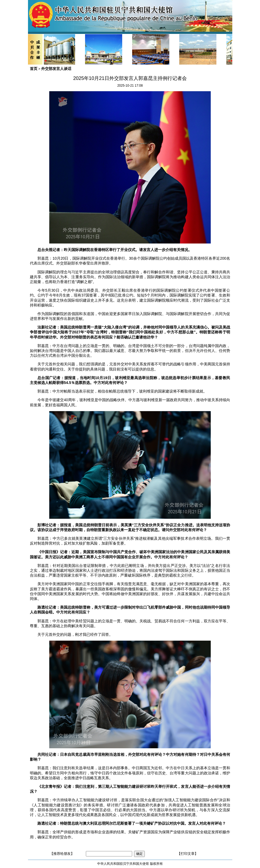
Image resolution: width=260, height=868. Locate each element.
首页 (34, 69)
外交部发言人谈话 (56, 69)
